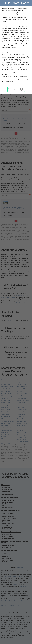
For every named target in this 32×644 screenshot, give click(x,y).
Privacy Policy (19, 44)
